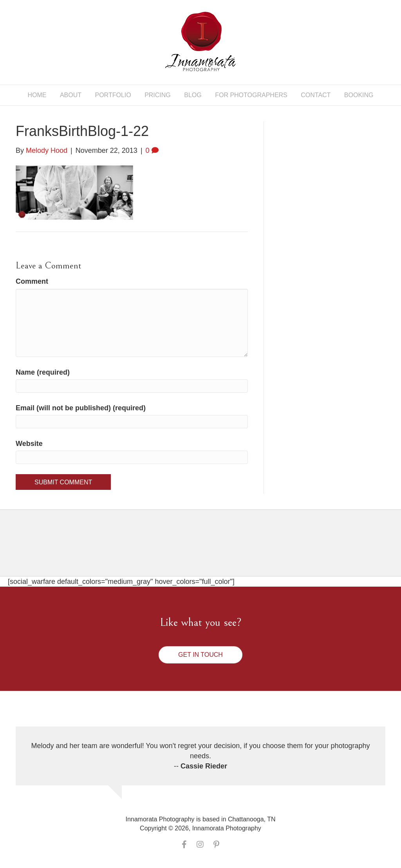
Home (37, 95)
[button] (200, 655)
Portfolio (113, 95)
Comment (32, 281)
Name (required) (43, 372)
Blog (193, 95)
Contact (316, 95)
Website (29, 444)
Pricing (158, 95)
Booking (359, 95)
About (71, 95)
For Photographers (251, 95)
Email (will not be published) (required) (81, 408)
